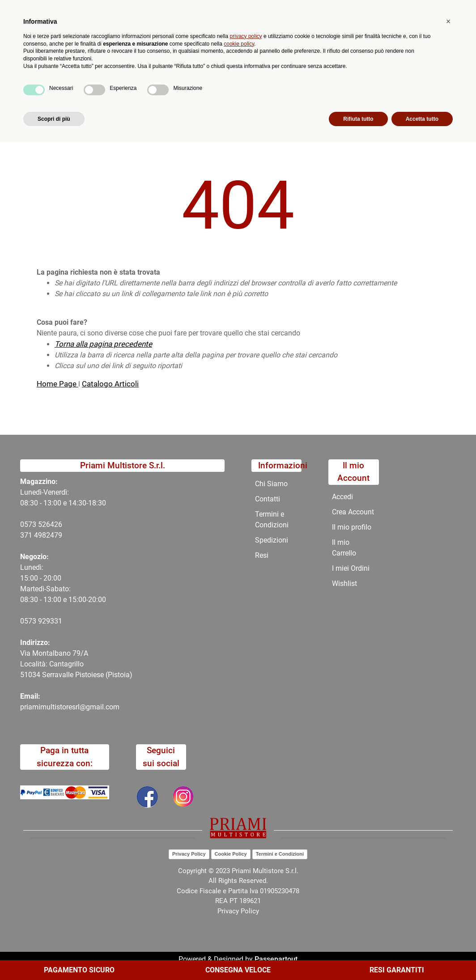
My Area (446, 10)
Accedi (342, 497)
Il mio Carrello (344, 548)
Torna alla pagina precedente (103, 344)
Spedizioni (272, 540)
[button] (175, 48)
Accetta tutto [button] (422, 956)
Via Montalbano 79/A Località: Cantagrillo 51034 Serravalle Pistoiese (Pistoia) (76, 664)
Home (47, 106)
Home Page (57, 384)
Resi (262, 555)
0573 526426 (41, 524)
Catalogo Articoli (110, 384)
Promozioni (202, 85)
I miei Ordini (351, 568)
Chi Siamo (251, 85)
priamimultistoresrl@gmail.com (70, 707)
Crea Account (353, 512)
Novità (158, 85)
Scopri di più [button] (54, 956)
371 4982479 (41, 535)
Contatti (295, 85)
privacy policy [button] (246, 874)
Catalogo (67, 85)
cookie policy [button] (239, 881)
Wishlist (344, 583)
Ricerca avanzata (216, 43)
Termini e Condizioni (272, 520)
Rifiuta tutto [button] (358, 956)
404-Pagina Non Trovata (106, 106)
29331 (52, 621)
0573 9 (31, 621)
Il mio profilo (352, 527)
